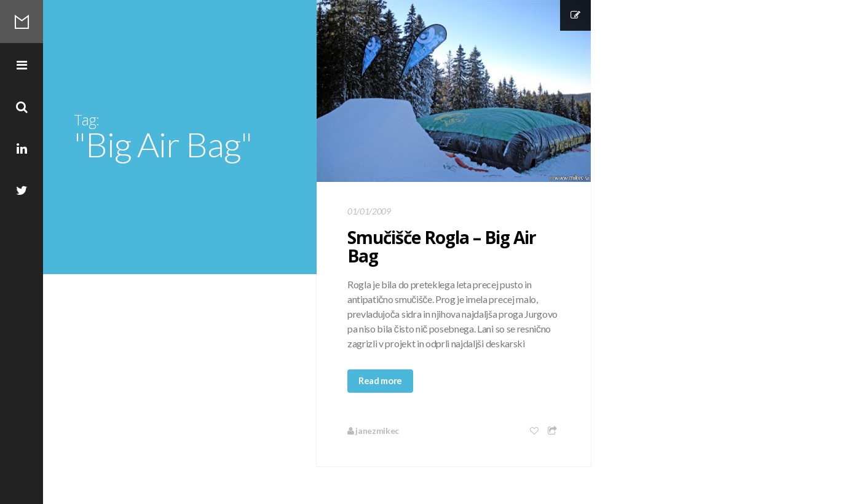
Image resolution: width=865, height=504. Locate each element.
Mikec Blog (22, 22)
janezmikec (373, 431)
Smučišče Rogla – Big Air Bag (442, 246)
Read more (380, 380)
